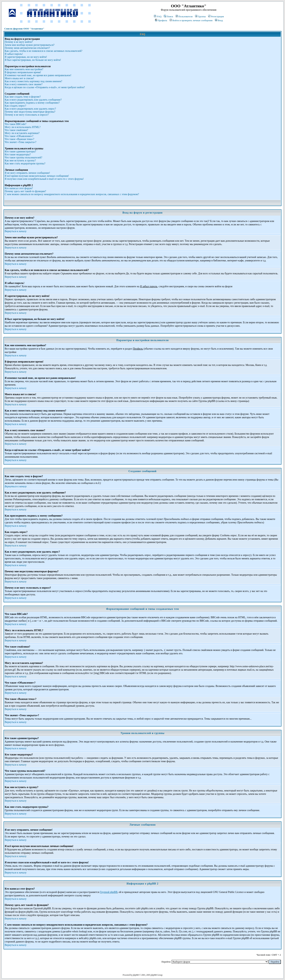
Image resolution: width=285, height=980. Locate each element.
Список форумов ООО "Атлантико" (24, 29)
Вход (219, 20)
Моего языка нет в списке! (19, 78)
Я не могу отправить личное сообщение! (27, 173)
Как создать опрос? (15, 106)
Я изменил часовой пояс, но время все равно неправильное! (38, 75)
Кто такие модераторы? (18, 155)
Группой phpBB (109, 892)
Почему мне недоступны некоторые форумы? (30, 112)
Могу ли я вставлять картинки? (22, 133)
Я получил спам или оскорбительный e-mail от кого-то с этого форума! (44, 179)
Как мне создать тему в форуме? (23, 97)
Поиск (168, 16)
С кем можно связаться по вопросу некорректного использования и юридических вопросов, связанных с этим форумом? (72, 194)
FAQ (158, 16)
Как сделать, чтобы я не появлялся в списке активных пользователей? (43, 51)
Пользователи (184, 16)
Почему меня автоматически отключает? (27, 48)
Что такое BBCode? (15, 124)
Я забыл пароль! (14, 54)
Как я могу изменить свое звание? (24, 84)
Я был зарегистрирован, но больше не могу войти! (33, 60)
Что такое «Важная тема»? (19, 139)
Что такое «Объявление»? (19, 136)
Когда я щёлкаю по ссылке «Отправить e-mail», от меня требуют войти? (45, 87)
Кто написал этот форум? (19, 188)
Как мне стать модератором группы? (25, 164)
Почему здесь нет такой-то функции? (25, 191)
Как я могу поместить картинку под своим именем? (33, 81)
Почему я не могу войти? (19, 42)
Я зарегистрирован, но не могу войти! (26, 57)
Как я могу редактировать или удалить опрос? (30, 109)
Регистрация (216, 16)
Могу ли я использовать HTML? (23, 127)
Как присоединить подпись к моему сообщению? (32, 103)
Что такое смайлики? (16, 130)
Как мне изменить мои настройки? (24, 69)
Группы (200, 16)
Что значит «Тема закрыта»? (21, 142)
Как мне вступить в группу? (20, 161)
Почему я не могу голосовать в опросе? (27, 115)
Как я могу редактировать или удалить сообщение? (33, 100)
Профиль (161, 20)
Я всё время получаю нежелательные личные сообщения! (37, 176)
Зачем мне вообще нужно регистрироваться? (30, 45)
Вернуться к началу (16, 231)
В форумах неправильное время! (23, 72)
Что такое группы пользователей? (23, 158)
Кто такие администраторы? (20, 152)
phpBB (136, 975)
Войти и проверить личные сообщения (191, 20)
